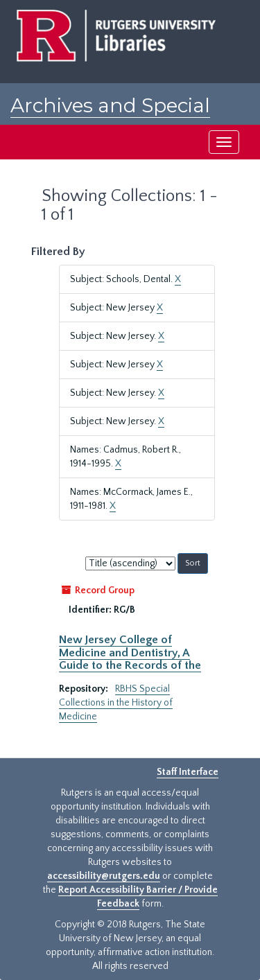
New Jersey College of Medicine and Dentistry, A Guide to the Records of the (130, 653)
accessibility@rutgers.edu (104, 876)
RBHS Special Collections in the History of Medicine (116, 703)
